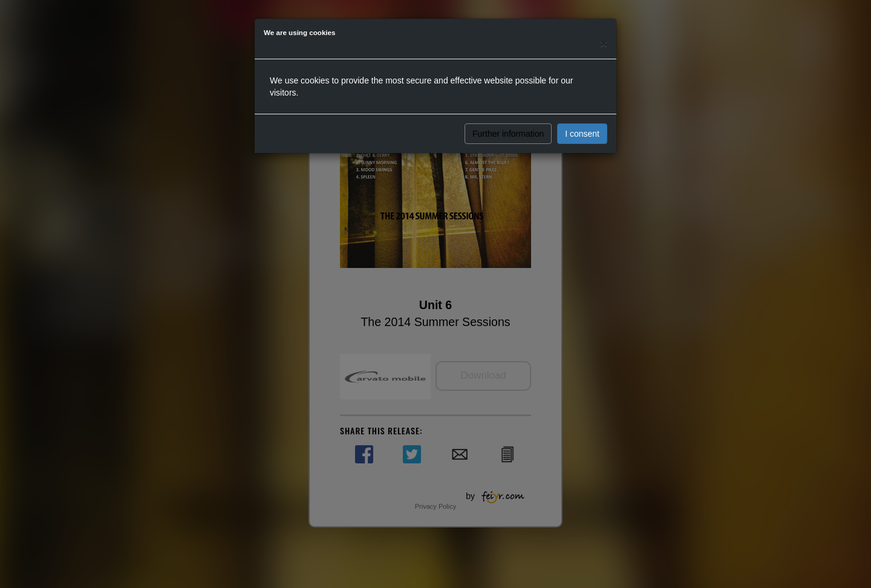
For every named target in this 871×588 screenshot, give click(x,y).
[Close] (604, 43)
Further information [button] (508, 134)
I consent (582, 134)
